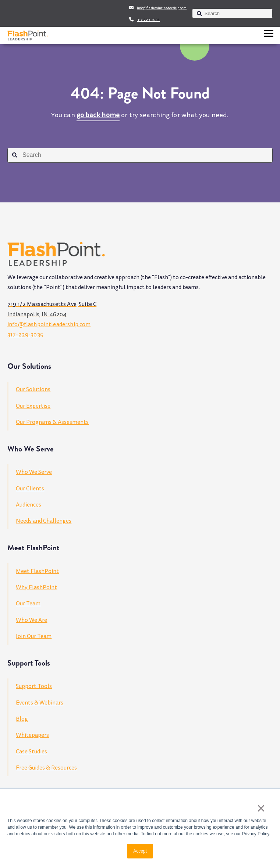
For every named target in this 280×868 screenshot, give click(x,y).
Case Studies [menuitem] (31, 752)
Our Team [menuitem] (28, 604)
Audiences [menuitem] (29, 505)
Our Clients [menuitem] (30, 489)
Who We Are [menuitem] (31, 620)
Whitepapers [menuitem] (32, 735)
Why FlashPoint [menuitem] (36, 587)
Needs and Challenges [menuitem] (44, 521)
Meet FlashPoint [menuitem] (37, 571)
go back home (98, 115)
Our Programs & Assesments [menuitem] (52, 422)
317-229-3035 (148, 20)
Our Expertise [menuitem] (33, 406)
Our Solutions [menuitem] (33, 389)
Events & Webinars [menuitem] (40, 703)
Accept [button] (140, 851)
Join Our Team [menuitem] (34, 636)
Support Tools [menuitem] (34, 686)
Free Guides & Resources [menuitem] (46, 768)
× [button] (261, 808)
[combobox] (232, 13)
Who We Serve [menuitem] (34, 472)
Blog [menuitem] (22, 719)
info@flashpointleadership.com (162, 8)
